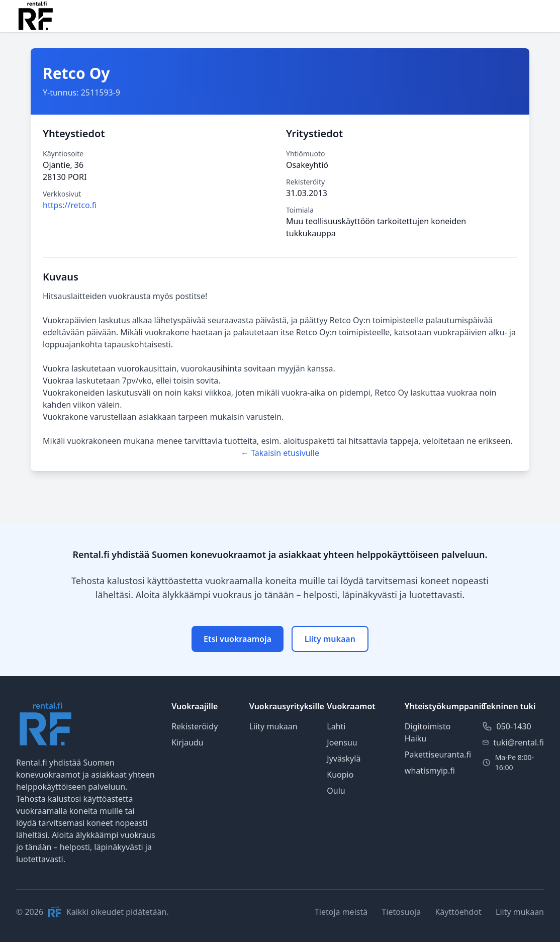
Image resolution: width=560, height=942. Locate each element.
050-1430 (514, 726)
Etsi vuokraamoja (238, 639)
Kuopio (340, 775)
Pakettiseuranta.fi (438, 755)
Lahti (336, 726)
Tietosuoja (401, 912)
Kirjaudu (187, 742)
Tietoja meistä (341, 912)
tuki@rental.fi (519, 742)
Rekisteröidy (195, 726)
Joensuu (342, 742)
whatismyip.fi (430, 771)
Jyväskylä (344, 759)
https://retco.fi (70, 205)
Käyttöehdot (458, 912)
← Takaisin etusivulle (280, 453)
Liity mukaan (330, 639)
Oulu (336, 791)
